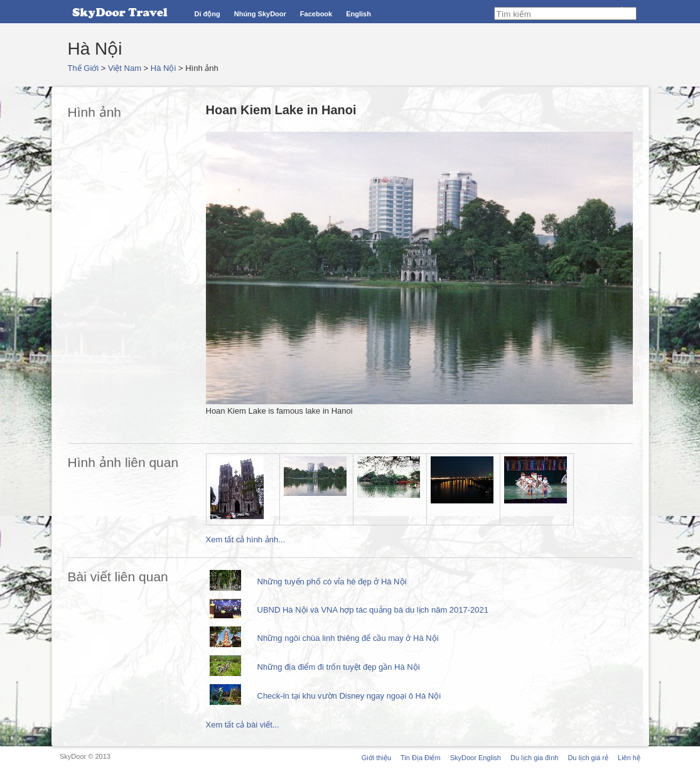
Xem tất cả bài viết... (243, 725)
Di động (207, 14)
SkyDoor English (476, 758)
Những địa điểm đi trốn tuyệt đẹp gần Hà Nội (339, 667)
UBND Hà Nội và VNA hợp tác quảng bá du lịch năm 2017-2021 (373, 610)
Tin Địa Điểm (421, 758)
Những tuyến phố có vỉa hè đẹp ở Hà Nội (332, 582)
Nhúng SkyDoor (260, 14)
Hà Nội (164, 68)
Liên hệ (629, 758)
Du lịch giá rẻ (588, 758)
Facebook (316, 14)
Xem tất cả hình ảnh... (246, 540)
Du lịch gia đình (534, 758)
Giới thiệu (376, 758)
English (358, 14)
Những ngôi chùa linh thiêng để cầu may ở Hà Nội (348, 638)
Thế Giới (83, 68)
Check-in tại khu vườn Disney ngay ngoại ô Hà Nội (349, 696)
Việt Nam (125, 68)
